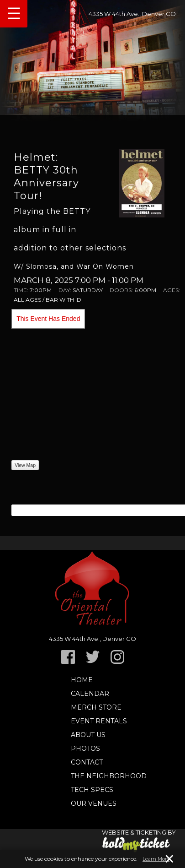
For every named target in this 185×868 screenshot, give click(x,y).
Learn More (156, 859)
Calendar (90, 694)
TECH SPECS (92, 790)
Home (82, 680)
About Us (88, 735)
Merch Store (96, 707)
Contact (87, 762)
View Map (25, 465)
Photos (85, 749)
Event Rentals (99, 721)
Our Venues (94, 803)
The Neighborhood (109, 776)
